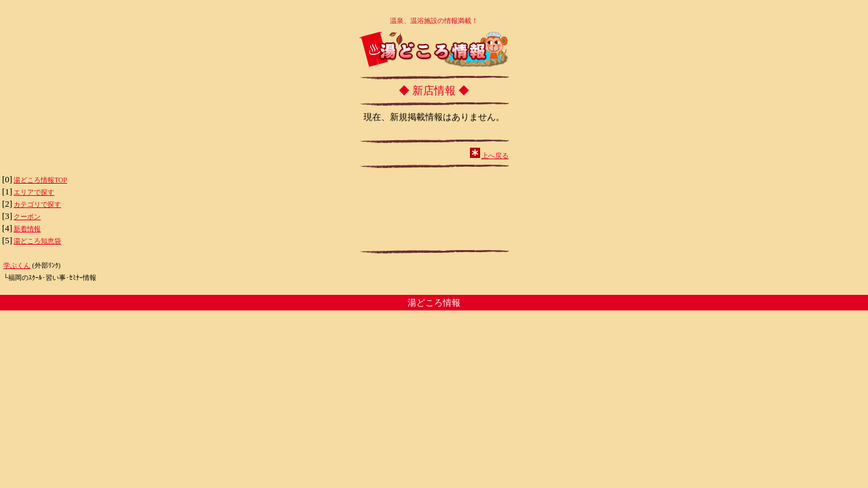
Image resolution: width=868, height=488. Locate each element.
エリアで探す (34, 192)
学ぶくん (17, 265)
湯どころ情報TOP (40, 180)
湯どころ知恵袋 (37, 241)
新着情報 (27, 229)
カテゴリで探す (37, 204)
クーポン (27, 217)
